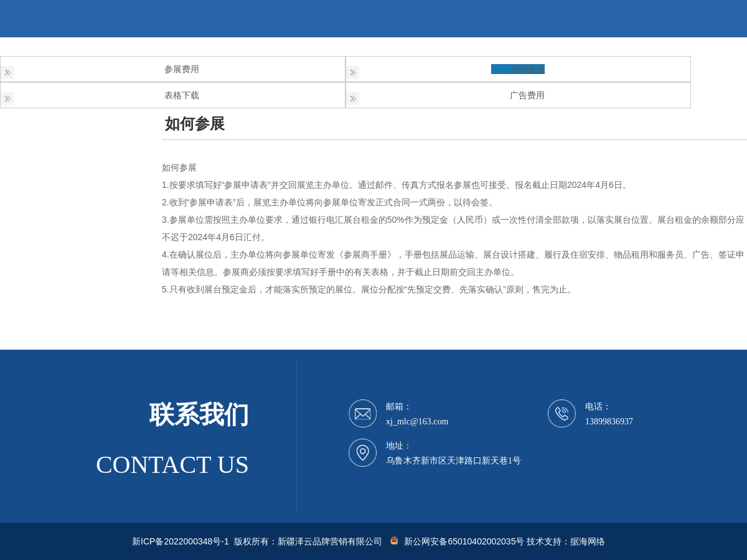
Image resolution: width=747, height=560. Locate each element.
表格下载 (182, 95)
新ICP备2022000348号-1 (181, 541)
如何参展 (527, 69)
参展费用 (182, 69)
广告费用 (527, 95)
